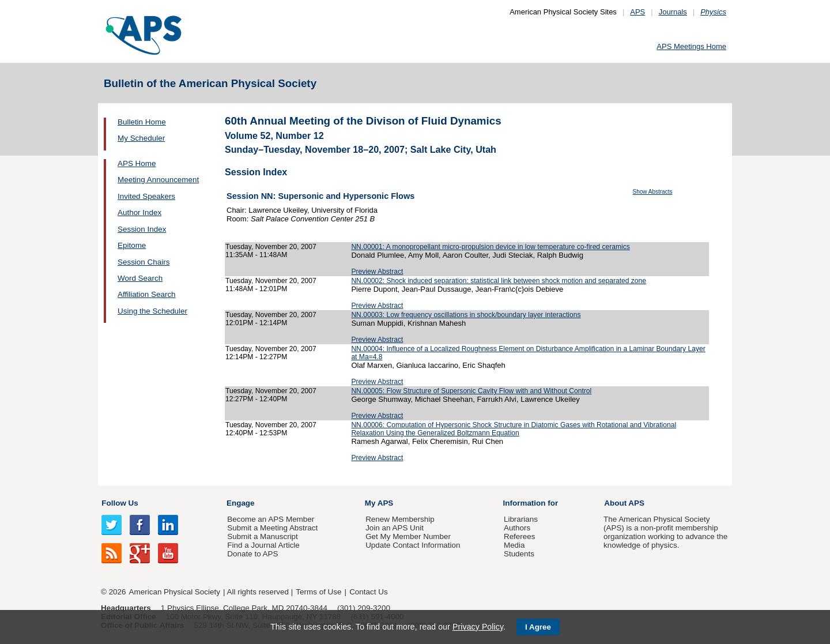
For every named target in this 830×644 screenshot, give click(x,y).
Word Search (140, 278)
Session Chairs (144, 262)
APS (637, 12)
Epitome (132, 245)
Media (514, 545)
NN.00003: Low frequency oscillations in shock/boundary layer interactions (466, 315)
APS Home (137, 163)
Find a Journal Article (263, 545)
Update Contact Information (413, 545)
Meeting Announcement (158, 180)
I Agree (538, 627)
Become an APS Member (271, 519)
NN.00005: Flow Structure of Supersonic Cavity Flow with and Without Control (471, 391)
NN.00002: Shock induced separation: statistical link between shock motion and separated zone (499, 281)
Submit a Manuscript (262, 536)
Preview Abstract (377, 272)
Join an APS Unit (395, 528)
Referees (520, 536)
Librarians (521, 519)
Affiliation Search (147, 294)
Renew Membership (400, 519)
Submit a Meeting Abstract (272, 528)
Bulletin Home (142, 122)
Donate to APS (252, 554)
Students (519, 554)
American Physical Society (175, 592)
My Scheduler (141, 138)
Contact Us (368, 592)
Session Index (142, 229)
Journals (673, 12)
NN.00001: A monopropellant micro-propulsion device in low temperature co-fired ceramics (490, 247)
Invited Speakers (146, 196)
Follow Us (120, 503)
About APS (624, 503)
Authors (517, 528)
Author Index (139, 212)
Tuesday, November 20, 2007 (271, 247)
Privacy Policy (478, 627)
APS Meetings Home (691, 46)
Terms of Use (318, 592)
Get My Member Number (408, 536)
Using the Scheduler (152, 311)
